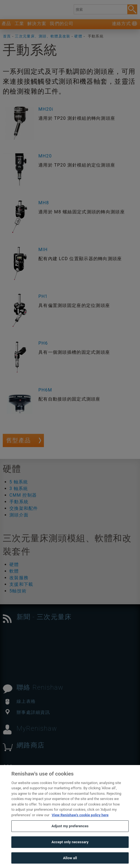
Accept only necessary (70, 854)
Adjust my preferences (70, 838)
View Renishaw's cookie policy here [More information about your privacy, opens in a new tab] (80, 827)
